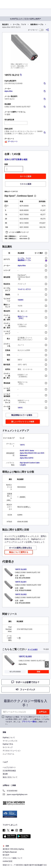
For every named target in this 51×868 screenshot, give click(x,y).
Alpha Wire (8, 91)
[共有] (47, 30)
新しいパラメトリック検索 (23, 422)
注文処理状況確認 (9, 771)
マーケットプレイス (10, 741)
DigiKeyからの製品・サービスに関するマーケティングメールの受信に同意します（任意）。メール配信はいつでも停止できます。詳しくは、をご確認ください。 (27, 720)
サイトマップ (8, 747)
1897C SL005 (21, 569)
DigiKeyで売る (8, 744)
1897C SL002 (21, 594)
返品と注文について (10, 777)
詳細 (38, 672)
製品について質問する (19, 552)
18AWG (20, 300)
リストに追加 (26, 184)
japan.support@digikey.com (15, 795)
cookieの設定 (8, 861)
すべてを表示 (33, 650)
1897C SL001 (21, 582)
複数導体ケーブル (37, 25)
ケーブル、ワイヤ (19, 25)
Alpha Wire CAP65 (27, 458)
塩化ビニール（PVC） (23, 317)
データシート (11, 141)
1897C (20, 408)
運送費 (5, 774)
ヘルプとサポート (9, 767)
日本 (6, 846)
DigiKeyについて (9, 738)
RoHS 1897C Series (27, 451)
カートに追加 (26, 176)
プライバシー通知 (29, 722)
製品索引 (5, 25)
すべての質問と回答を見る (21, 548)
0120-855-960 (10, 791)
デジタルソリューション (12, 751)
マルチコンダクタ (24, 289)
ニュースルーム (8, 754)
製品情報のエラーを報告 (22, 415)
